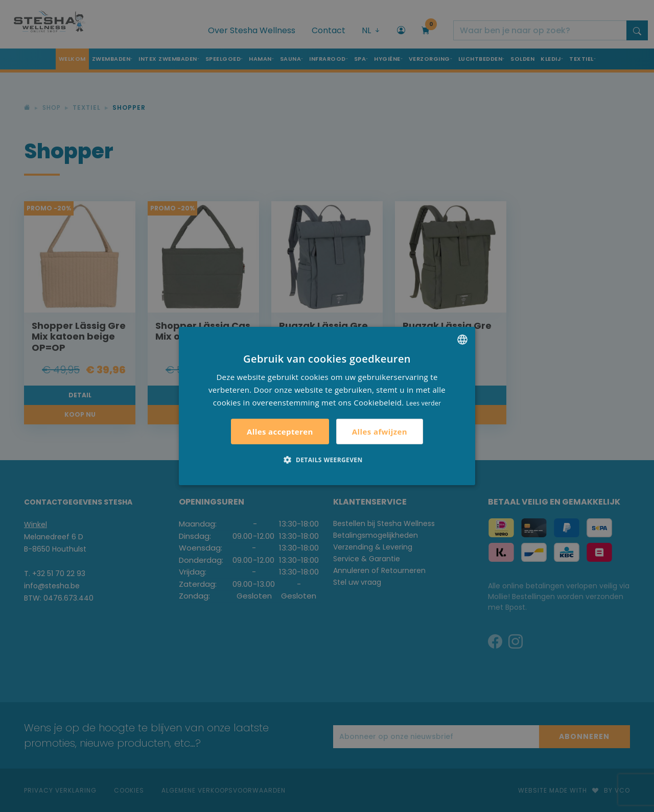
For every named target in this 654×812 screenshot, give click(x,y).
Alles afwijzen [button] (380, 432)
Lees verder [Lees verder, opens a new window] (424, 403)
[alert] (327, 406)
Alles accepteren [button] (280, 432)
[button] (327, 460)
